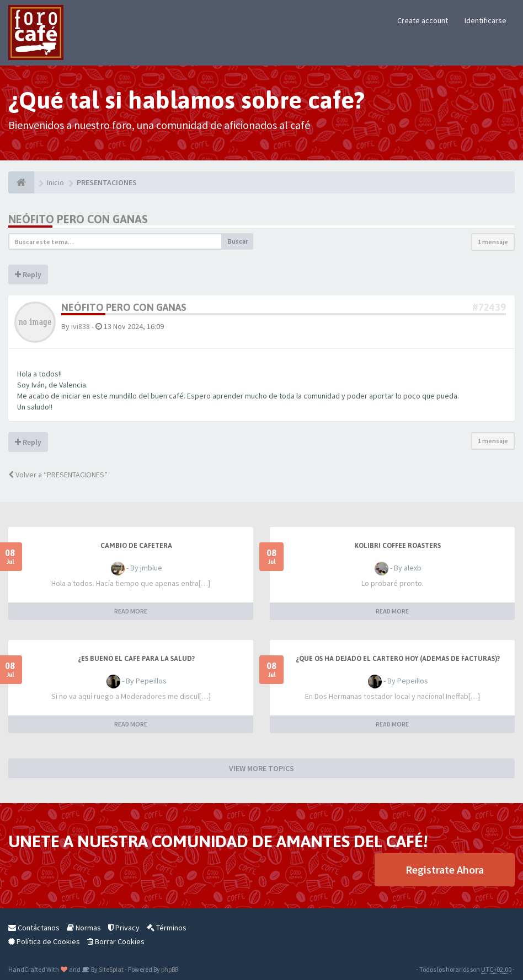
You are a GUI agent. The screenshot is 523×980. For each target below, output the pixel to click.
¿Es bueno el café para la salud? (136, 659)
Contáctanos (34, 928)
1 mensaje (493, 242)
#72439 (489, 307)
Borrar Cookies (116, 941)
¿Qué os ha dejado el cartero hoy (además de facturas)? (398, 659)
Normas (84, 928)
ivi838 (81, 326)
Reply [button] (28, 274)
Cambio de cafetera (136, 546)
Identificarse (485, 20)
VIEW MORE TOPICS (261, 768)
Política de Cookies (44, 941)
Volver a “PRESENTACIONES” (58, 475)
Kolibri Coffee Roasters (398, 546)
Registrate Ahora (445, 869)
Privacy (124, 928)
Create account (423, 20)
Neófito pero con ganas (78, 219)
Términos (167, 928)
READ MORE (131, 611)
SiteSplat (111, 969)
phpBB (170, 969)
